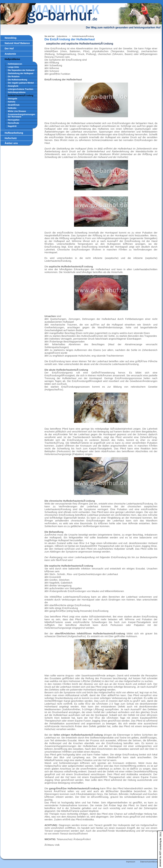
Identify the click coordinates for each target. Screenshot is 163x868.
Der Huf (9, 48)
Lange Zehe (13, 67)
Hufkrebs (12, 108)
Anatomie (10, 54)
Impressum (131, 862)
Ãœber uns (11, 143)
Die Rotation (14, 77)
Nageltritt (12, 126)
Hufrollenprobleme (17, 92)
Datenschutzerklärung (149, 862)
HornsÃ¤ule (13, 123)
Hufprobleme (12, 59)
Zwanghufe (13, 86)
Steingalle (13, 99)
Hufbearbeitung (14, 133)
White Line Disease (17, 111)
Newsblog (11, 38)
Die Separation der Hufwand (21, 70)
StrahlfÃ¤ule (14, 105)
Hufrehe (12, 102)
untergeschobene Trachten (20, 89)
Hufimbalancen (15, 64)
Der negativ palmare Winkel (21, 83)
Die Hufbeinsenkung (17, 80)
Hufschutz (11, 138)
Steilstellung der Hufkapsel (21, 73)
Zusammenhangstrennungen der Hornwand (21, 116)
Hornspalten (14, 120)
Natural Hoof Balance (17, 43)
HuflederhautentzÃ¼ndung (20, 95)
